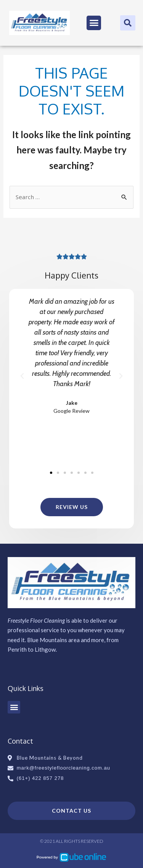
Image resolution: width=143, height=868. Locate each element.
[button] (94, 23)
